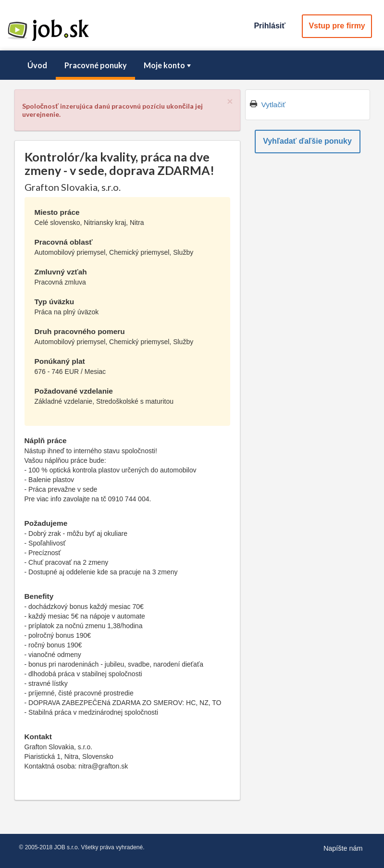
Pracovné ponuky (96, 65)
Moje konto (168, 65)
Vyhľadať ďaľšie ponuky (307, 141)
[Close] (230, 101)
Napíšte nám (343, 848)
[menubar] (192, 65)
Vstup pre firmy (337, 26)
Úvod (37, 65)
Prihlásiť (269, 26)
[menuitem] (37, 65)
